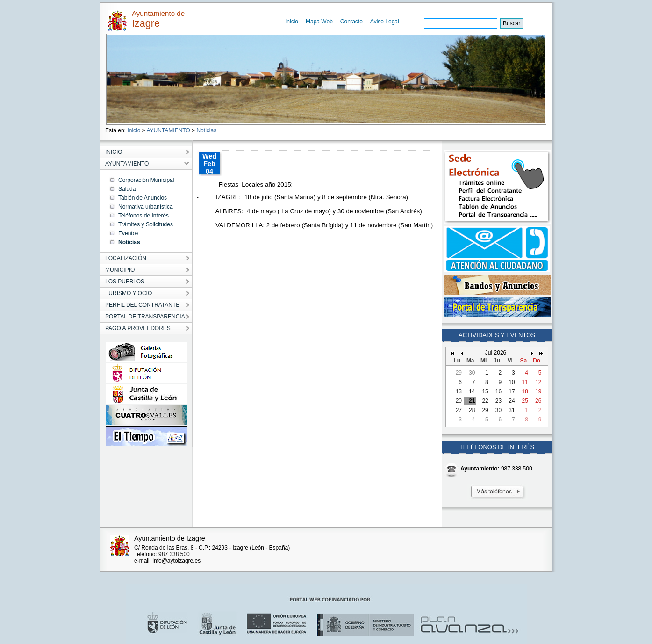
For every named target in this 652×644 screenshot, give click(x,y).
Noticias (206, 130)
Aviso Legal (385, 22)
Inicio (292, 22)
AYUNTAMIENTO (168, 130)
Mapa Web (319, 22)
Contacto (351, 22)
